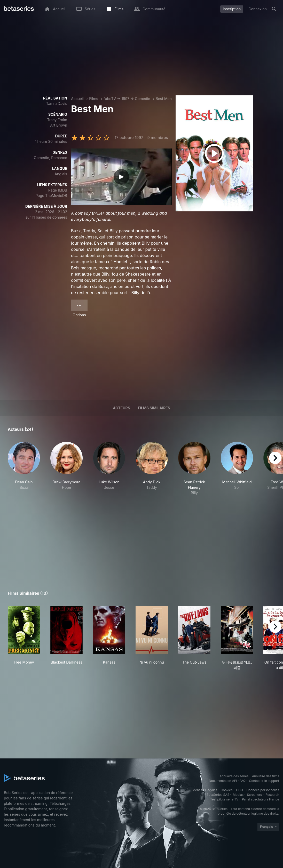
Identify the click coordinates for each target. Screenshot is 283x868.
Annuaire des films (266, 776)
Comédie (142, 99)
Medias (238, 795)
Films (94, 99)
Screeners (255, 795)
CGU (239, 790)
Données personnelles (263, 790)
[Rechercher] (274, 9)
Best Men (164, 99)
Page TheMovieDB (51, 196)
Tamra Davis (57, 104)
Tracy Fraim (57, 120)
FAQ (243, 781)
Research (272, 795)
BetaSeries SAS (218, 795)
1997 (125, 99)
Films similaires (154, 408)
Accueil (77, 99)
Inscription (232, 9)
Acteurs (121, 408)
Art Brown (59, 125)
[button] (24, 469)
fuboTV (110, 99)
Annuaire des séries (234, 776)
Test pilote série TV (224, 799)
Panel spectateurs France (261, 799)
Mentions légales (205, 790)
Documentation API (223, 781)
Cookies (227, 790)
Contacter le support (264, 781)
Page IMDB (58, 190)
